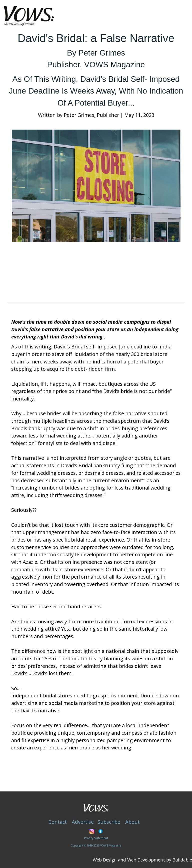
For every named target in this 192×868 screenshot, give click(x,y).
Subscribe (109, 822)
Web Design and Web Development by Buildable (142, 860)
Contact (58, 822)
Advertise (83, 822)
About (132, 822)
